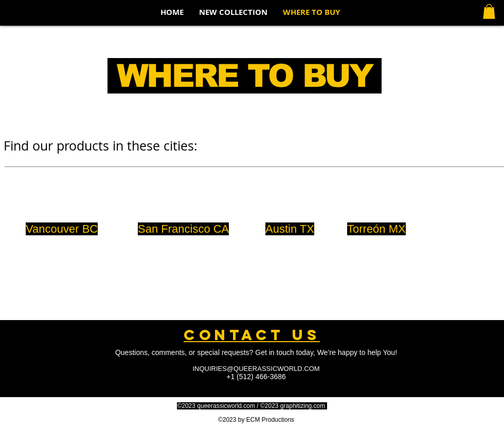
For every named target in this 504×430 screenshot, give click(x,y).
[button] (489, 12)
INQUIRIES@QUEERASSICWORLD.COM (256, 369)
